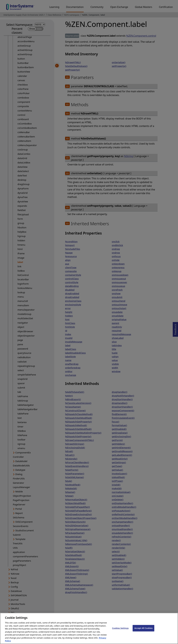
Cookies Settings (120, 631)
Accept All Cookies (143, 631)
